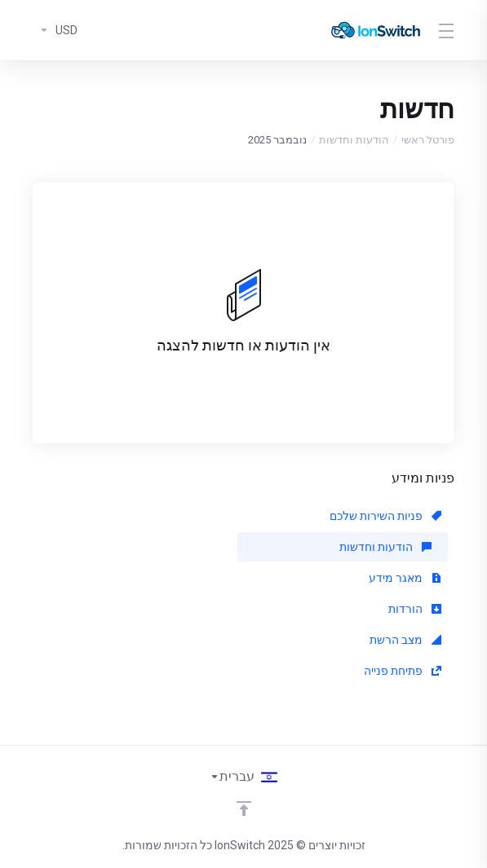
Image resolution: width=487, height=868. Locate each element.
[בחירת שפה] (243, 777)
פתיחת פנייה (403, 671)
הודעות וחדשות (354, 140)
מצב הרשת (405, 640)
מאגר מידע (405, 578)
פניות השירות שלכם (385, 516)
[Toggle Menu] (448, 30)
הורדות (415, 609)
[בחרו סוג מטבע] (55, 30)
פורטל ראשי (428, 140)
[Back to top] (244, 809)
